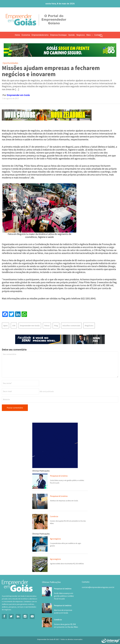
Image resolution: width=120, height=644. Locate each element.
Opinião (72, 35)
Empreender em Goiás (18, 95)
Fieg (56, 326)
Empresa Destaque (58, 35)
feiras (47, 326)
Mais (90, 35)
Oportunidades (10, 63)
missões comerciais (71, 326)
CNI (14, 326)
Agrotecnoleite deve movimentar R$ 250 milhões (67, 564)
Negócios (81, 35)
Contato (98, 35)
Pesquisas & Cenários (59, 476)
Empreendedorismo (40, 35)
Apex (5, 326)
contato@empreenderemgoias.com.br (98, 587)
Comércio (54, 516)
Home (17, 35)
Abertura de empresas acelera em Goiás (64, 501)
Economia (26, 35)
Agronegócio (55, 539)
